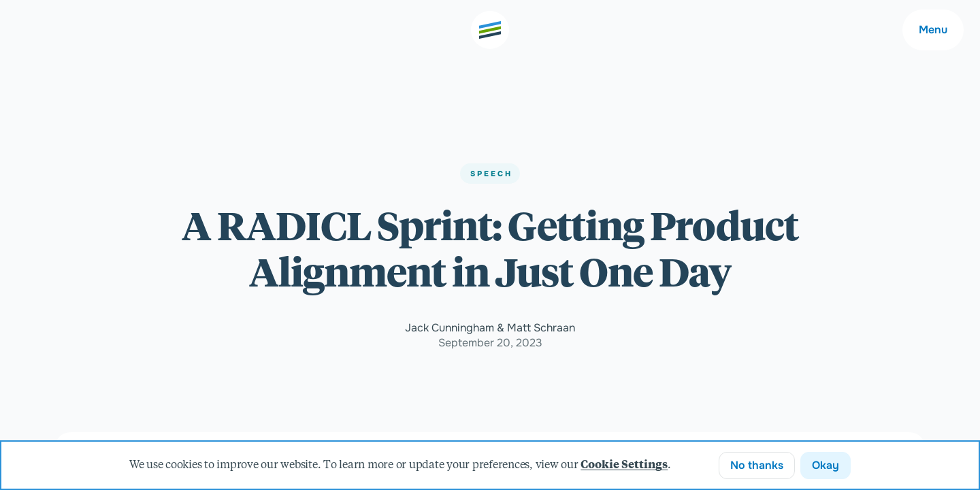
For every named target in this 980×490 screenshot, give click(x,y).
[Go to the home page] (490, 30)
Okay (826, 465)
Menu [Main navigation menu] (933, 30)
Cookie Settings (624, 465)
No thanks (757, 465)
